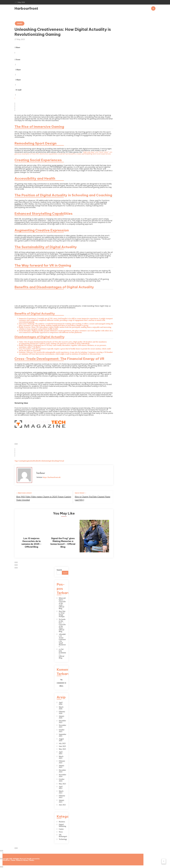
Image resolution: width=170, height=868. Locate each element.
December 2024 (62, 771)
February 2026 (62, 712)
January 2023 (62, 801)
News (61, 832)
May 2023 (62, 784)
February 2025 (62, 762)
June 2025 (62, 746)
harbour (41, 473)
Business (62, 822)
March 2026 (61, 708)
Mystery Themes (29, 860)
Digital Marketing (63, 825)
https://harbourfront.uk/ (52, 477)
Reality (36, 461)
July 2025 (62, 743)
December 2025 (62, 722)
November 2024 (63, 776)
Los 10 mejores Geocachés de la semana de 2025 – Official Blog (31, 543)
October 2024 (62, 780)
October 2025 (62, 731)
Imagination (29, 461)
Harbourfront (26, 8)
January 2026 (62, 717)
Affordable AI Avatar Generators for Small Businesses (62, 640)
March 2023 (61, 792)
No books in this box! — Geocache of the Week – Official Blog (62, 625)
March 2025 (61, 757)
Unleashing (55, 461)
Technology (63, 839)
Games (20, 23)
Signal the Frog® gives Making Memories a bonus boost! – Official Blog (63, 543)
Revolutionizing (45, 461)
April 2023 (61, 787)
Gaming (21, 461)
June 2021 (62, 805)
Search (59, 570)
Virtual (61, 461)
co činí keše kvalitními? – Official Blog (62, 654)
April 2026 (61, 703)
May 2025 (62, 749)
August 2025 (61, 740)
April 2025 (61, 753)
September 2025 (63, 735)
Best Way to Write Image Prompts (62, 614)
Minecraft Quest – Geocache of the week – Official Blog (62, 603)
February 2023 (62, 797)
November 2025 (63, 726)
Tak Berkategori (63, 836)
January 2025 (62, 766)
